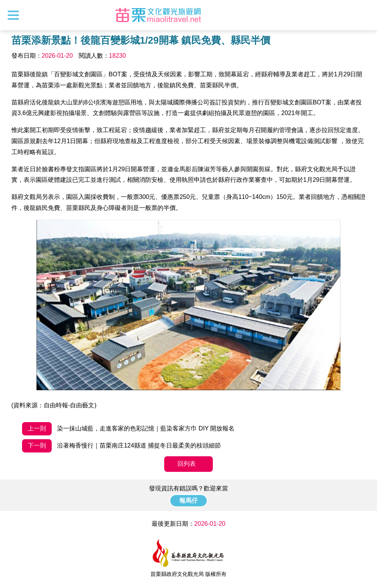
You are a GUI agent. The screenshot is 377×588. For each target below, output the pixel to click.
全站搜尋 (364, 15)
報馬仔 (188, 501)
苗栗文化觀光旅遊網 (158, 15)
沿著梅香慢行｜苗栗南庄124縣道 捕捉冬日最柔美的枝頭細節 (122, 446)
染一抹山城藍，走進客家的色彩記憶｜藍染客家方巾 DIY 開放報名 (128, 429)
